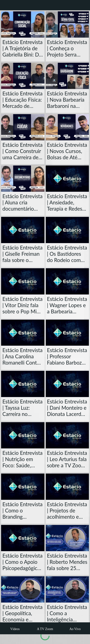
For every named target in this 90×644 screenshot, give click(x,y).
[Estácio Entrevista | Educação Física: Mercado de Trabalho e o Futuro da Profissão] (23, 76)
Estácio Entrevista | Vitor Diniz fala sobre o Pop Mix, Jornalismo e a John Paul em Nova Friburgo (22, 305)
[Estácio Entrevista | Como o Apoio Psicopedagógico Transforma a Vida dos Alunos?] (23, 538)
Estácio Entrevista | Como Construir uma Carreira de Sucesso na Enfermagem (22, 151)
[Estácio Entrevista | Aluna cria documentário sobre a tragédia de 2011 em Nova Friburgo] (23, 179)
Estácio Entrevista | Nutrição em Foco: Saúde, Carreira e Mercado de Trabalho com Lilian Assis (22, 459)
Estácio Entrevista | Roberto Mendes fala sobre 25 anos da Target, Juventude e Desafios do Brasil (67, 562)
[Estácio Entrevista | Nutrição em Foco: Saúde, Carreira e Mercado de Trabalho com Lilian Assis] (23, 435)
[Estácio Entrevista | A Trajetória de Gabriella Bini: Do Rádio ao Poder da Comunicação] (23, 24)
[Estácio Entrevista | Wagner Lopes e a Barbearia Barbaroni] (67, 281)
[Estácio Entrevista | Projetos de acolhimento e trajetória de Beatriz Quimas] (67, 487)
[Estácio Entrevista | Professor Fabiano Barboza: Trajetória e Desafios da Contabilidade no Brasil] (67, 333)
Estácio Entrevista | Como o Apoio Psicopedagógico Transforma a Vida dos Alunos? (23, 562)
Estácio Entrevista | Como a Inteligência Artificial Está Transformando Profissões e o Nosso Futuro (67, 613)
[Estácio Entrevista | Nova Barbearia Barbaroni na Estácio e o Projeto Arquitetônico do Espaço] (67, 76)
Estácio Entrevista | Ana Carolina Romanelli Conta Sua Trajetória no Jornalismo (22, 356)
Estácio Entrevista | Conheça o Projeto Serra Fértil (67, 48)
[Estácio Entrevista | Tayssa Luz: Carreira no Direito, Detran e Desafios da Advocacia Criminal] (23, 384)
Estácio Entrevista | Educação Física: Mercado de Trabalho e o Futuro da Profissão (22, 100)
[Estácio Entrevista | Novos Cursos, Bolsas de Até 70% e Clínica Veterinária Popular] (67, 127)
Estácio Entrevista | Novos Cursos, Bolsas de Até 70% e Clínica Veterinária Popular (67, 151)
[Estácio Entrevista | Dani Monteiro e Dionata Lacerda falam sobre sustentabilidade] (67, 384)
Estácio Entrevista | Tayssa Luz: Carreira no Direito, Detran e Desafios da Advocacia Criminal (22, 408)
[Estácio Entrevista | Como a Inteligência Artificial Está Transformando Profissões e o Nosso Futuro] (67, 589)
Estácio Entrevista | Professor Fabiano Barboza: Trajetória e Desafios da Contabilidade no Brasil (67, 356)
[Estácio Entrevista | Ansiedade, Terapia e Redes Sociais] (67, 179)
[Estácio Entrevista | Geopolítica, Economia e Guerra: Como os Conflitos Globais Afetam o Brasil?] (23, 589)
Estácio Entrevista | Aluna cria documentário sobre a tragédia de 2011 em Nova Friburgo (23, 202)
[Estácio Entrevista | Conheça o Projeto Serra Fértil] (67, 24)
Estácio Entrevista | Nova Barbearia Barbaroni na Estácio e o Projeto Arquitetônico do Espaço (67, 100)
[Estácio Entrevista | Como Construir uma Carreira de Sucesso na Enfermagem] (23, 127)
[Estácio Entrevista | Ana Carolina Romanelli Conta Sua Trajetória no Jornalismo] (23, 333)
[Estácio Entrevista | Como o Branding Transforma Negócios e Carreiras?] (23, 487)
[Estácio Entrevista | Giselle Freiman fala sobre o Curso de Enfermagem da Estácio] (23, 230)
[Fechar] (5, 5)
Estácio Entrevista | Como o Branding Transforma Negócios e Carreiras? (22, 510)
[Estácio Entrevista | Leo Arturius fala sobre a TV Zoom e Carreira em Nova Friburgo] (67, 435)
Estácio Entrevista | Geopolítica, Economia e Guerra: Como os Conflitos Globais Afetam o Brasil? (22, 613)
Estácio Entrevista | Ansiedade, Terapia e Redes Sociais (67, 202)
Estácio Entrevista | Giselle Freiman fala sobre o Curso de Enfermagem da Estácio (22, 254)
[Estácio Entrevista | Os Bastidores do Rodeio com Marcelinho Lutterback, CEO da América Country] (67, 230)
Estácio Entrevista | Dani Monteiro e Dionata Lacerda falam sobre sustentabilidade (67, 408)
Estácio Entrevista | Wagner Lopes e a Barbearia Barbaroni (67, 305)
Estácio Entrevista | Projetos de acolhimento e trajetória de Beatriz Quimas (67, 510)
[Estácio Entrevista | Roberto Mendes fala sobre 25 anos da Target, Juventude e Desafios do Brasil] (67, 538)
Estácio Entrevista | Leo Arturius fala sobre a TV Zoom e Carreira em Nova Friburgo (67, 459)
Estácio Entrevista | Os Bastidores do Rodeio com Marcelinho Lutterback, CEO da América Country (67, 254)
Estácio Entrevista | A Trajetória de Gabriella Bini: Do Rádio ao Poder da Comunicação (22, 48)
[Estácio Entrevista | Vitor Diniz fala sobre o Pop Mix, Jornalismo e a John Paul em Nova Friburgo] (23, 281)
